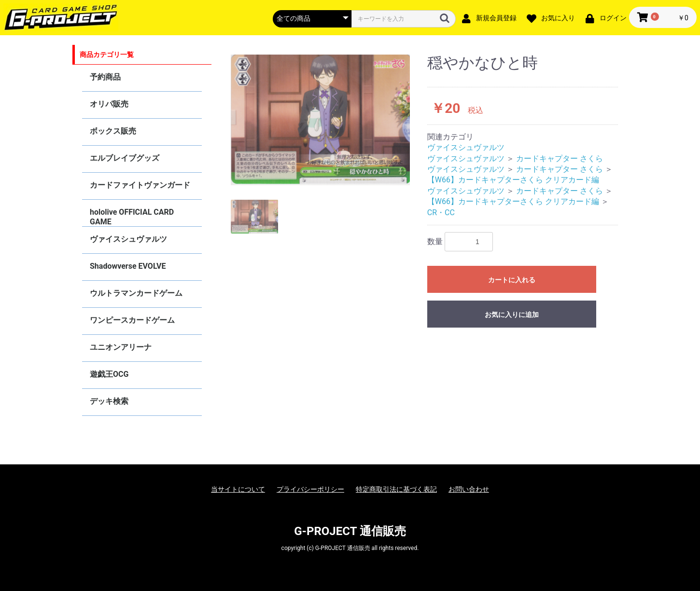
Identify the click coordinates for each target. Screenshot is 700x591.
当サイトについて (238, 489)
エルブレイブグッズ (125, 158)
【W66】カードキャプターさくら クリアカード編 (513, 180)
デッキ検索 (109, 401)
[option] (321, 120)
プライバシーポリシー (310, 489)
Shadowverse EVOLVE (128, 266)
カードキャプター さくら (560, 158)
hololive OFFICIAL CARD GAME (132, 217)
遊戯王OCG (109, 374)
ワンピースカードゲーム (132, 320)
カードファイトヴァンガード (140, 185)
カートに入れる (512, 280)
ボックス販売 (113, 131)
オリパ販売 (109, 104)
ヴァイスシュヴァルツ (128, 239)
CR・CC (441, 213)
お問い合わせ (469, 489)
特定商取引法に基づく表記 (396, 489)
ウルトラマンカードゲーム (136, 293)
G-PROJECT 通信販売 (350, 531)
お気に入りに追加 (512, 315)
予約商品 (105, 77)
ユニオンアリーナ (121, 347)
